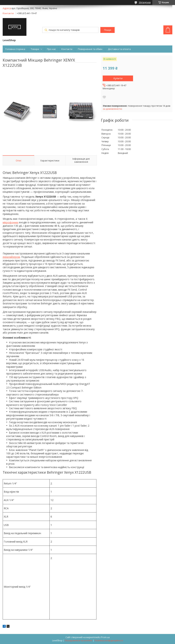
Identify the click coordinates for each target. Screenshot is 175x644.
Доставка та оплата (119, 49)
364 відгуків (145, 2)
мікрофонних (11, 222)
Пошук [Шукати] (107, 30)
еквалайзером (11, 257)
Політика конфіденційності (109, 641)
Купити (118, 78)
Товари (35, 49)
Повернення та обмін (90, 49)
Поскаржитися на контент (79, 641)
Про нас (51, 49)
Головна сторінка (15, 49)
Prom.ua (105, 637)
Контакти (67, 49)
